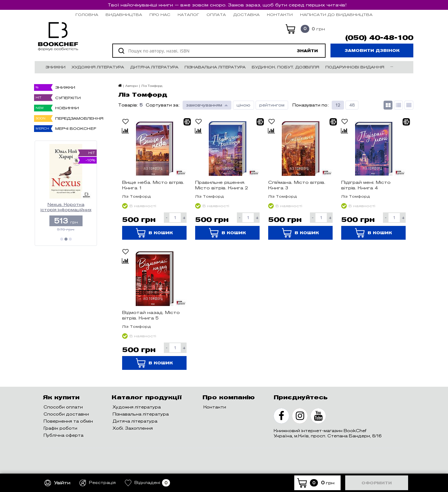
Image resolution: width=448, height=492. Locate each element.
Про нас (160, 15)
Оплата (216, 15)
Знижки (55, 67)
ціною (243, 105)
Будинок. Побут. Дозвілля (285, 67)
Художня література (98, 67)
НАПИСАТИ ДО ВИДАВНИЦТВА (336, 15)
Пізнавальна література (215, 67)
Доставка (246, 15)
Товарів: (128, 105)
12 (338, 105)
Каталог (188, 15)
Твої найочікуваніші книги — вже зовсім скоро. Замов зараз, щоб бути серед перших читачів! (227, 5)
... (392, 66)
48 (352, 105)
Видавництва (124, 15)
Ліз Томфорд (137, 196)
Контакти (280, 15)
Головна (87, 15)
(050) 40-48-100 (379, 38)
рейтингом (272, 105)
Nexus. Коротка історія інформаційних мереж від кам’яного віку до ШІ (66, 207)
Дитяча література (154, 67)
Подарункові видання (355, 67)
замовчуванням (204, 105)
